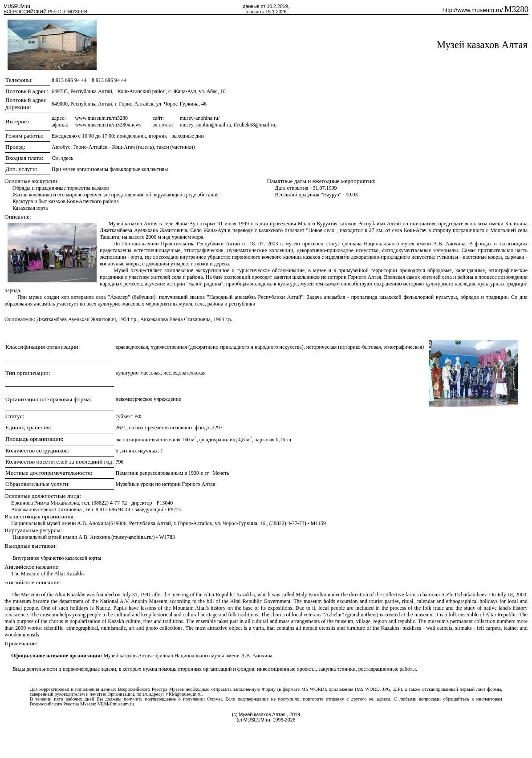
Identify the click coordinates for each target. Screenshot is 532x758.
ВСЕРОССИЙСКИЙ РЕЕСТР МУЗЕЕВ (45, 12)
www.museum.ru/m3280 (101, 118)
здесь (67, 158)
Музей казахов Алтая (482, 45)
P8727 (175, 509)
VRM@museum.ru (183, 694)
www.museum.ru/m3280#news (108, 125)
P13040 (165, 503)
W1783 (167, 537)
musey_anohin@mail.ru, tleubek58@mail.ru (227, 125)
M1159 (318, 523)
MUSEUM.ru (17, 6)
